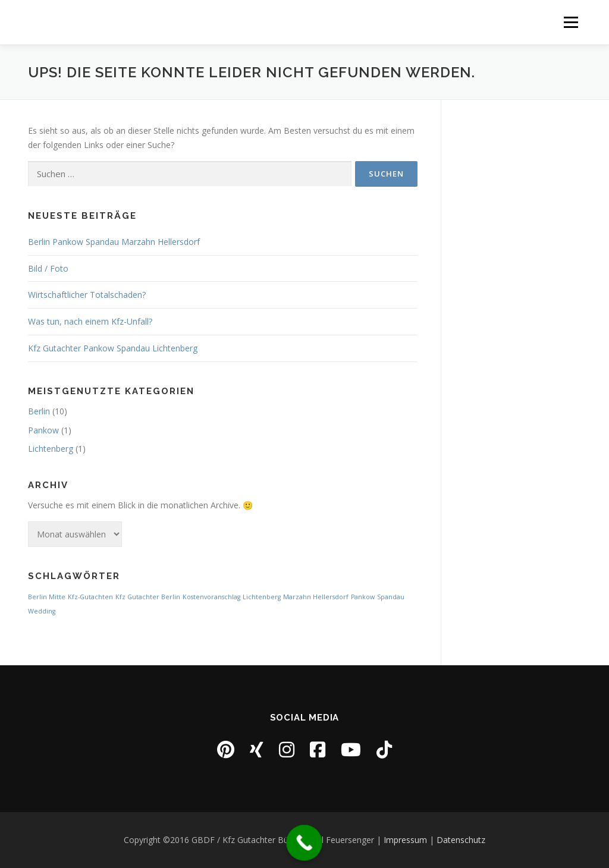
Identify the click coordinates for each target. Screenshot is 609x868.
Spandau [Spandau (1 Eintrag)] (391, 597)
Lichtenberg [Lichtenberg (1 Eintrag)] (262, 597)
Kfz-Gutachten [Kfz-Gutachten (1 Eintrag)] (90, 597)
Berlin (39, 411)
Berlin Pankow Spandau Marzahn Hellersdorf (114, 242)
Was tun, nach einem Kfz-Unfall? (90, 321)
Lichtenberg (51, 449)
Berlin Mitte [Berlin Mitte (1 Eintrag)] (47, 597)
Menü (571, 22)
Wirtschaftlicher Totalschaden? (87, 295)
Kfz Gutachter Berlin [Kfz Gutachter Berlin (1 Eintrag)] (148, 597)
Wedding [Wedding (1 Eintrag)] (42, 611)
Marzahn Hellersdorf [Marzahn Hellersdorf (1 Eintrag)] (316, 597)
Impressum (405, 840)
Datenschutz (461, 840)
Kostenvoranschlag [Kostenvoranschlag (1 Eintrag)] (211, 597)
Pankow (43, 430)
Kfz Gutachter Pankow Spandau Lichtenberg (113, 348)
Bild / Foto (48, 268)
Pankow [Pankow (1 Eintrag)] (363, 597)
